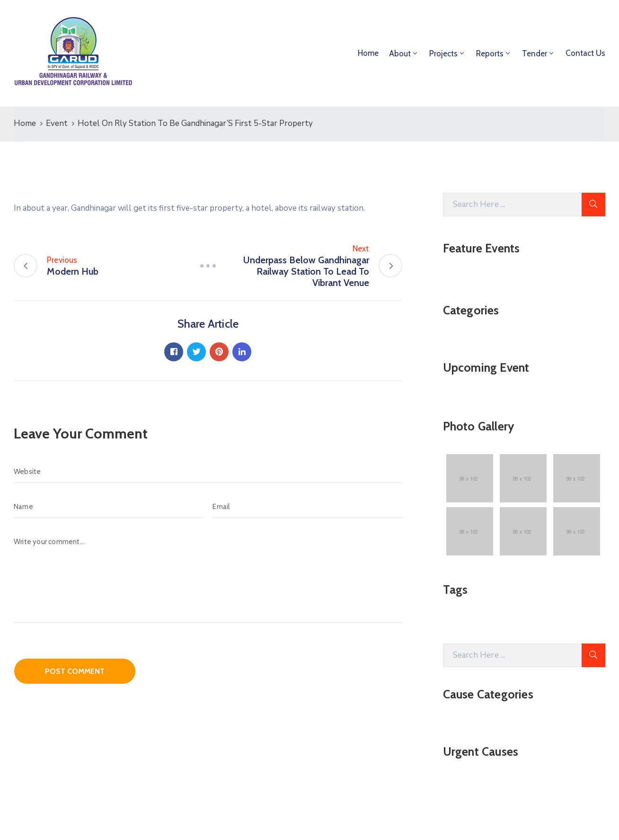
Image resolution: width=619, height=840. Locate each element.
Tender (535, 54)
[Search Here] (512, 205)
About (400, 54)
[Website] (208, 472)
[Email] (307, 507)
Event (57, 123)
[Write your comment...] (208, 576)
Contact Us (585, 53)
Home (368, 53)
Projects (443, 54)
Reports (490, 54)
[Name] (108, 507)
